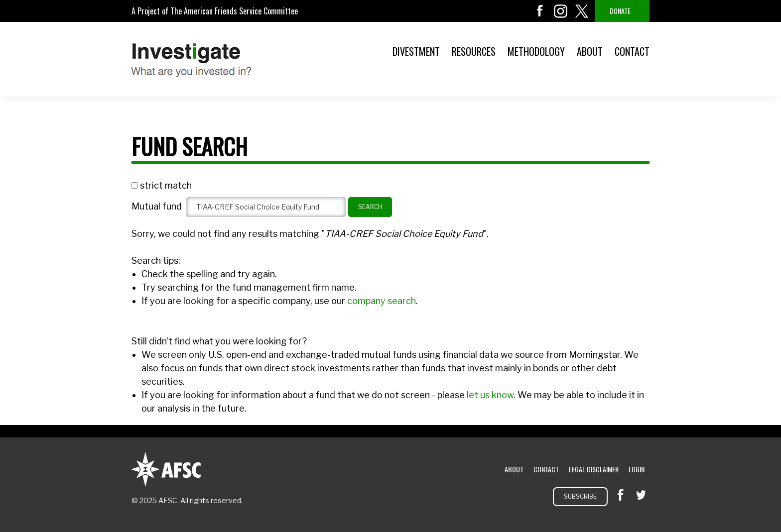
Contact (632, 51)
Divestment (416, 51)
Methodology (536, 51)
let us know (490, 395)
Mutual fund (157, 206)
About (590, 51)
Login (637, 469)
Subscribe (580, 496)
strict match (166, 185)
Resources (474, 51)
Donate (620, 11)
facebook (540, 11)
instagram (561, 11)
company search (382, 301)
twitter (582, 11)
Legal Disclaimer (594, 469)
